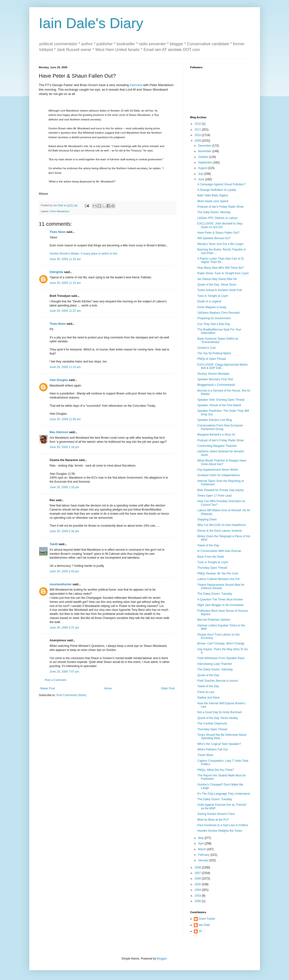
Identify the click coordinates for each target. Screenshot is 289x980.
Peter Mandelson (60, 211)
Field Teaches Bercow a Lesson (218, 681)
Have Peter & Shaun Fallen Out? (218, 233)
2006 (198, 879)
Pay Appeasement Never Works (218, 470)
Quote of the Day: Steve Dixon (217, 285)
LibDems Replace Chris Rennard (218, 313)
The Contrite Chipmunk (212, 724)
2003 (198, 896)
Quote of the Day (208, 675)
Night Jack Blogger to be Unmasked (220, 605)
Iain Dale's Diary (91, 23)
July (201, 174)
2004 (198, 890)
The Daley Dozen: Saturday (215, 669)
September (205, 162)
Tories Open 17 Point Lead (214, 496)
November (205, 151)
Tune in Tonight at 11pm (213, 296)
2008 (198, 868)
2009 (198, 141)
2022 (198, 124)
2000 (198, 901)
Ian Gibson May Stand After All (217, 279)
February (204, 855)
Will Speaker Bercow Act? (214, 238)
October (203, 157)
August (203, 168)
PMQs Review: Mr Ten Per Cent (218, 574)
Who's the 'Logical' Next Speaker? (219, 744)
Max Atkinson (59, 432)
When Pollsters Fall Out (212, 749)
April (201, 843)
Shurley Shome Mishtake (213, 374)
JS (200, 931)
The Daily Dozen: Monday (214, 212)
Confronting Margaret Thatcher (217, 446)
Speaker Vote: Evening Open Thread (221, 400)
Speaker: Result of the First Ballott (219, 405)
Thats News (58, 232)
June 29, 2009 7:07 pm (65, 672)
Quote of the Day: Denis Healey (218, 718)
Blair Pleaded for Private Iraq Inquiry (220, 490)
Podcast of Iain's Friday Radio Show (220, 207)
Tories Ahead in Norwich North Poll (219, 290)
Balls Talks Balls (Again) (213, 195)
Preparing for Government (214, 318)
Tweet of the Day (208, 545)
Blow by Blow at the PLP (213, 820)
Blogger (162, 959)
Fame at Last (206, 692)
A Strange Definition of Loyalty (217, 190)
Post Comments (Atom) (71, 695)
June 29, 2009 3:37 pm (65, 628)
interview (136, 85)
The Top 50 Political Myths (214, 353)
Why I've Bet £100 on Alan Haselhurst (221, 525)
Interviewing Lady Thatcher (215, 664)
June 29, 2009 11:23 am (65, 367)
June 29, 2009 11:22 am (65, 311)
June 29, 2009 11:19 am (65, 283)
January (203, 860)
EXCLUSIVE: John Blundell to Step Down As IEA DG (220, 225)
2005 (198, 884)
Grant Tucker (207, 919)
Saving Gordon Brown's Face (216, 814)
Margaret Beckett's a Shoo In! (216, 435)
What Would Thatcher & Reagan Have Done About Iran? (222, 462)
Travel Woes (205, 755)
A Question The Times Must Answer (220, 599)
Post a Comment (56, 680)
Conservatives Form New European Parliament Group (220, 427)
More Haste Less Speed (213, 201)
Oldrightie (57, 272)
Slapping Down (207, 519)
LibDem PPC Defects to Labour (217, 218)
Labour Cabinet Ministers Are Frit (218, 579)
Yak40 (54, 544)
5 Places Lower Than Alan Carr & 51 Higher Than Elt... (221, 260)
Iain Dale (204, 925)
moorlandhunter (61, 584)
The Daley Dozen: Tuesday (215, 594)
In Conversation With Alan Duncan (219, 551)
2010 (198, 135)
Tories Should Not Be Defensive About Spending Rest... (222, 737)
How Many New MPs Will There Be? (220, 268)
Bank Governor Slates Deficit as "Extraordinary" (218, 340)
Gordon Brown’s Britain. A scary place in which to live (84, 254)
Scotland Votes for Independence (218, 475)
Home (108, 688)
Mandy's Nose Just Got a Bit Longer (220, 244)
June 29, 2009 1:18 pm (65, 447)
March (202, 849)
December (205, 146)
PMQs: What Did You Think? (215, 770)
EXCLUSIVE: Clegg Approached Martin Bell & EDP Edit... (222, 366)
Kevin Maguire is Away (212, 307)
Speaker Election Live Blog (214, 420)
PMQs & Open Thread (212, 359)
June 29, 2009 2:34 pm (65, 531)
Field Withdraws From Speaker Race (221, 658)
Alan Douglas (59, 380)
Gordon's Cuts (206, 348)
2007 (198, 873)
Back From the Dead (210, 557)
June (201, 179)
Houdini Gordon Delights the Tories (220, 831)
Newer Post (48, 688)
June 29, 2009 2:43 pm (65, 571)
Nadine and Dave (208, 698)
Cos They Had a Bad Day (214, 324)
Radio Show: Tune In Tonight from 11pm (223, 273)
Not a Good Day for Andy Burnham (219, 712)
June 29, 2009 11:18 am (65, 259)
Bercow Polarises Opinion (214, 620)
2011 (198, 130)
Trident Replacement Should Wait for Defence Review (221, 587)
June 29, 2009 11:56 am (65, 419)
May (201, 838)
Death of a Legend (209, 301)
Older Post (168, 688)
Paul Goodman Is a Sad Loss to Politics (223, 825)
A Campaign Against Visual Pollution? (221, 184)
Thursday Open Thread (212, 568)
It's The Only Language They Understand (224, 794)
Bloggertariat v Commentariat (216, 385)
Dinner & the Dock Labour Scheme (219, 531)
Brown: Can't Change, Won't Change (221, 643)
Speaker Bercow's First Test (215, 379)
